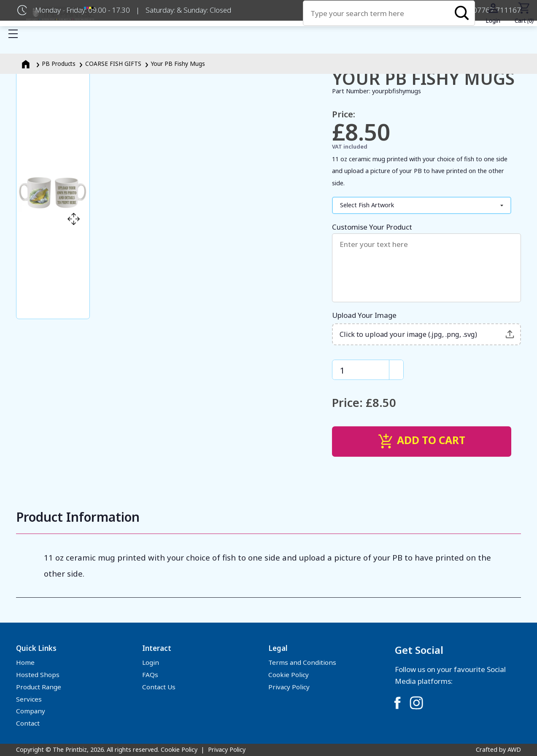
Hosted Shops (38, 675)
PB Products (59, 64)
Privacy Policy (289, 687)
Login (151, 662)
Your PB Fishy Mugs (178, 64)
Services (29, 699)
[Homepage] (27, 64)
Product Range (39, 687)
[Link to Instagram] (416, 703)
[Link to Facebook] (397, 703)
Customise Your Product (426, 262)
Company (31, 711)
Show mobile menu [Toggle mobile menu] (17, 34)
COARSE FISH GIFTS (113, 64)
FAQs (150, 675)
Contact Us (159, 687)
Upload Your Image (426, 328)
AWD (514, 749)
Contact (28, 723)
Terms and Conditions (302, 662)
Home (25, 662)
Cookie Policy (289, 675)
